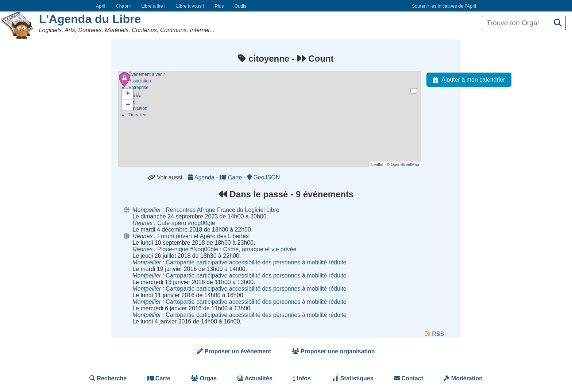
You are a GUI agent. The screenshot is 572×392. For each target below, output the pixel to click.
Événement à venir (147, 74)
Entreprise (138, 88)
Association (140, 81)
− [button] (128, 105)
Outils (240, 6)
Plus (219, 6)
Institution (138, 110)
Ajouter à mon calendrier (467, 80)
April (101, 6)
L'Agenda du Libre (90, 19)
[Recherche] (558, 23)
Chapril (123, 6)
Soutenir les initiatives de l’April (444, 6)
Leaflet (377, 164)
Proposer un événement (234, 351)
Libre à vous (190, 6)
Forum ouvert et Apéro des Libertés (191, 236)
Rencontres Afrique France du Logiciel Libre (206, 210)
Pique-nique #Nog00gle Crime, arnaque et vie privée (214, 249)
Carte (232, 177)
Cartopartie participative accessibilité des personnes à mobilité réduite (239, 262)
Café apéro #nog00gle (174, 223)
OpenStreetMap (405, 164)
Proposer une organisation (333, 351)
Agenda (202, 177)
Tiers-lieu (137, 116)
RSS (435, 334)
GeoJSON (264, 177)
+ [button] (128, 94)
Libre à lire (153, 6)
